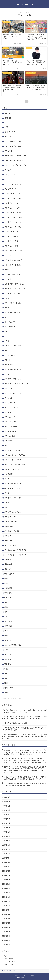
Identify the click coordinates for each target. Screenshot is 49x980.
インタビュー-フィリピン (14, 213)
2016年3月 (6, 901)
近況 (6, 674)
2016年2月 (6, 906)
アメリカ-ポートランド (13, 141)
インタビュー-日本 (11, 241)
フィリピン (9, 398)
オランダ (8, 255)
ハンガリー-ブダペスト (13, 369)
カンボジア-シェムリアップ (15, 289)
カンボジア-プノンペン (13, 293)
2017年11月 (6, 815)
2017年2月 (6, 854)
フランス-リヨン (11, 422)
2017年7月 (6, 832)
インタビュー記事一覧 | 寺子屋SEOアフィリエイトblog (23, 762)
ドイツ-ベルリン (11, 355)
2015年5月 (6, 945)
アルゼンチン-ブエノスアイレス (16, 165)
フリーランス (9, 441)
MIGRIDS (8, 118)
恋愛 (6, 636)
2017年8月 (6, 828)
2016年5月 (6, 893)
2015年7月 (6, 936)
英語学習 (8, 664)
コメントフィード (10, 961)
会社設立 (8, 602)
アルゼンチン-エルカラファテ (15, 156)
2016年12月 (6, 862)
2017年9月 (6, 823)
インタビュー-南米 (11, 236)
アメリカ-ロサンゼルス (13, 146)
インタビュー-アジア (12, 194)
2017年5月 (6, 841)
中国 (6, 579)
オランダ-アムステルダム (14, 260)
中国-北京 (8, 588)
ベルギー (8, 493)
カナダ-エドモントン (12, 274)
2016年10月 (6, 871)
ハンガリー (9, 365)
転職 (6, 669)
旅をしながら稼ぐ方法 (13, 645)
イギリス (8, 170)
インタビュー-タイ (11, 203)
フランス (8, 412)
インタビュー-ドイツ (12, 208)
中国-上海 (8, 583)
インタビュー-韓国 (11, 246)
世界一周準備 (9, 574)
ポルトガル (9, 526)
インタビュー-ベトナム (13, 222)
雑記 (6, 678)
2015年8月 (6, 932)
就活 (6, 631)
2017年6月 (6, 836)
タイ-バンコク (10, 327)
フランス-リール (11, 426)
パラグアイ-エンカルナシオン (15, 388)
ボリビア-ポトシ (11, 522)
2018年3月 (6, 806)
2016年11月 (6, 867)
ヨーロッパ (9, 541)
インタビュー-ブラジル (13, 217)
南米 (6, 612)
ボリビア (8, 502)
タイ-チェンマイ (11, 322)
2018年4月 (6, 802)
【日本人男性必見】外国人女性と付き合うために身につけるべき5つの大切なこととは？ (24, 729)
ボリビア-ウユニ (11, 507)
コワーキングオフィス (13, 303)
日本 (6, 650)
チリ (6, 331)
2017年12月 (6, 810)
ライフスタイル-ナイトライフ (15, 550)
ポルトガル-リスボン (12, 531)
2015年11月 (6, 919)
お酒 (6, 127)
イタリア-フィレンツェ (13, 184)
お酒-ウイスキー (11, 132)
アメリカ (8, 137)
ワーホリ (8, 560)
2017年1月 (6, 858)
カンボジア (9, 279)
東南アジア (9, 659)
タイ (6, 317)
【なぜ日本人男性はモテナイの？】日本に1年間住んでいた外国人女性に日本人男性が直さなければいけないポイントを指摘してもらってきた (25, 736)
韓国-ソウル (9, 688)
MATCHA (8, 113)
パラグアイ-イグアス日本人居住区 (17, 384)
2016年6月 (6, 888)
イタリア (8, 179)
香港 (6, 693)
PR (5, 123)
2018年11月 (6, 797)
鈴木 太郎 (35, 779)
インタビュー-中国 (11, 232)
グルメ (7, 298)
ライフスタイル (10, 545)
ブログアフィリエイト (13, 469)
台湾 (6, 617)
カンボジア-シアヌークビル (15, 284)
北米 (6, 607)
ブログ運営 (9, 474)
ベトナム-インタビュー (13, 483)
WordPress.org (10, 964)
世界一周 (8, 569)
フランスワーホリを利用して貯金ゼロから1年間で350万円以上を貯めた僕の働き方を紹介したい (25, 778)
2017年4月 (6, 845)
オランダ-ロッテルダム (13, 265)
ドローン (8, 360)
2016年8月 (6, 880)
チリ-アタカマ (10, 336)
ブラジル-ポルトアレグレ (14, 460)
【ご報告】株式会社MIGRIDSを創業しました (18, 723)
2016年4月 (6, 897)
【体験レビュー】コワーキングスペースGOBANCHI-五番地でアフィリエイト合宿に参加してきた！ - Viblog (25, 771)
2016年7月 (6, 884)
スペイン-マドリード (12, 312)
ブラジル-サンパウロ (12, 450)
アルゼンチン (9, 151)
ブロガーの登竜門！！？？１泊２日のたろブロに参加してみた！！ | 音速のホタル (25, 753)
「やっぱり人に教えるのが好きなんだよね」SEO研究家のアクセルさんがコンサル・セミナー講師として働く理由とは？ (24, 718)
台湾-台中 (8, 621)
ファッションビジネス (13, 393)
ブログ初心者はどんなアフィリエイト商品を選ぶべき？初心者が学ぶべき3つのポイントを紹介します (24, 711)
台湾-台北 (8, 626)
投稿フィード (9, 959)
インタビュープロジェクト (14, 251)
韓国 (6, 683)
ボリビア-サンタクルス (13, 512)
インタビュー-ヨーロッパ (14, 227)
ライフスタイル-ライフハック (15, 555)
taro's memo (24, 4)
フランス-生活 (10, 436)
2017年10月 (6, 819)
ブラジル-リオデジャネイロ (15, 464)
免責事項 (32, 975)
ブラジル (8, 445)
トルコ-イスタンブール (13, 346)
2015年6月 (6, 940)
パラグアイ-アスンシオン (14, 379)
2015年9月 (6, 927)
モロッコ (8, 536)
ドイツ (7, 350)
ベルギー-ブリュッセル (13, 498)
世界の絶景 (9, 564)
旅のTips (8, 640)
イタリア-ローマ (11, 189)
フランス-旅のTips (11, 431)
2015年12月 (6, 914)
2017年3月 (6, 849)
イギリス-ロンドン (11, 175)
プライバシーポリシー (20, 975)
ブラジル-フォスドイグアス (15, 455)
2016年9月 (6, 875)
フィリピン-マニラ (11, 407)
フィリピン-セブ (11, 403)
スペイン (8, 308)
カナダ (7, 270)
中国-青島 (8, 593)
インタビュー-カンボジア (14, 198)
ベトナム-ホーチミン (12, 488)
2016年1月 (6, 910)
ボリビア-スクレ (11, 517)
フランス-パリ (10, 417)
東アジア (8, 655)
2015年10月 (6, 923)
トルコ (7, 341)
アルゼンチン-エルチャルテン (15, 160)
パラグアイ (9, 374)
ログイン (7, 956)
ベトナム (8, 479)
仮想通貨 (8, 598)
